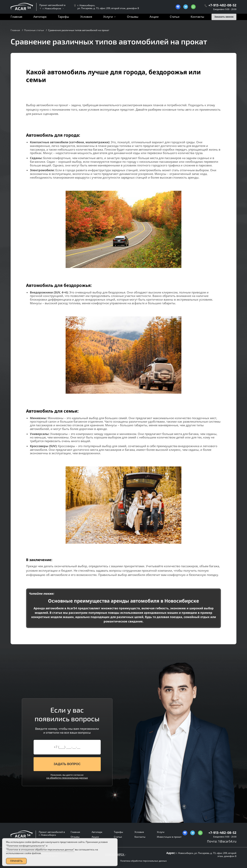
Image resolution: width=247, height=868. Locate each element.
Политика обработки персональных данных (143, 861)
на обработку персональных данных (67, 778)
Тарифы (63, 17)
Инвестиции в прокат (169, 837)
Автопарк (40, 17)
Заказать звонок (224, 17)
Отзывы (133, 17)
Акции (154, 17)
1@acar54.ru (227, 841)
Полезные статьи (34, 30)
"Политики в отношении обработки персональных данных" (40, 854)
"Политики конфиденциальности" (26, 851)
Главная (16, 17)
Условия (86, 17)
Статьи (175, 17)
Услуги (108, 17)
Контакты (197, 17)
